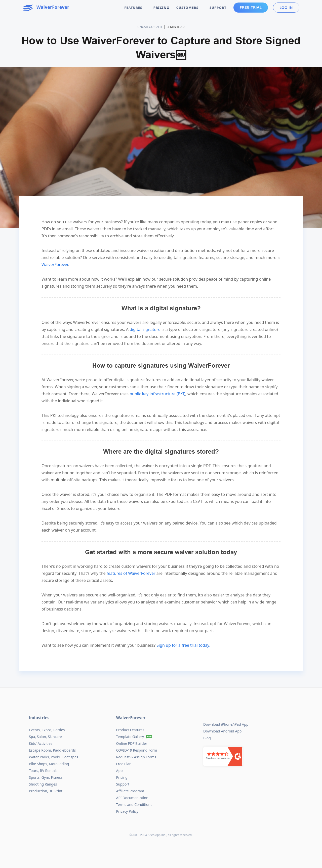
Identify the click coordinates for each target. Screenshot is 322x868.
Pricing (161, 8)
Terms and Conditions (134, 805)
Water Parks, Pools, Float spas (54, 757)
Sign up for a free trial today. (183, 645)
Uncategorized (150, 27)
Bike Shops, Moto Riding (49, 764)
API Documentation (132, 798)
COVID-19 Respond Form (137, 750)
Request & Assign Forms (136, 757)
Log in (286, 8)
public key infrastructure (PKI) (157, 394)
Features (135, 8)
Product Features (130, 730)
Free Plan (124, 764)
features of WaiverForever (131, 573)
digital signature (145, 329)
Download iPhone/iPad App (226, 724)
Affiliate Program (130, 791)
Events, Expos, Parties (47, 730)
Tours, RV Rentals (43, 771)
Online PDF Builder (132, 743)
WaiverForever (55, 265)
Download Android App (222, 731)
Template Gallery (130, 737)
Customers (189, 8)
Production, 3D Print (46, 791)
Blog (207, 738)
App (119, 771)
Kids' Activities (41, 743)
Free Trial (251, 8)
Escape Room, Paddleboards (52, 750)
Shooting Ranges (43, 784)
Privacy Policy (127, 811)
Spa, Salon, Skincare (45, 737)
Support (218, 8)
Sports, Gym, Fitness (46, 777)
